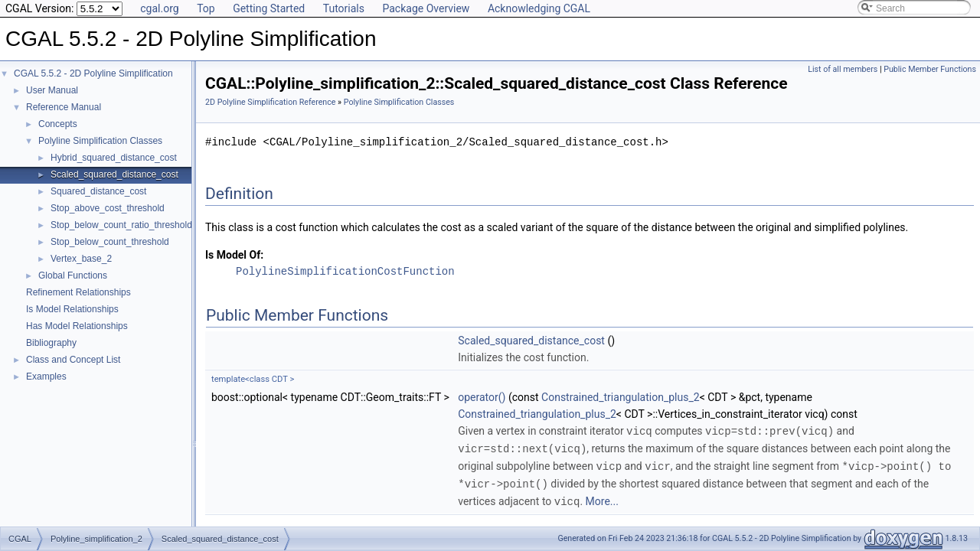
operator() (482, 397)
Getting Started (269, 8)
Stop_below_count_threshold (110, 242)
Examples (46, 377)
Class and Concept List (73, 360)
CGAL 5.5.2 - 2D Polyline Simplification (93, 73)
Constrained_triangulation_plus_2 (621, 397)
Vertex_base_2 (81, 259)
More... (602, 498)
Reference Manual (64, 107)
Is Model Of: (234, 255)
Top (206, 8)
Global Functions (73, 275)
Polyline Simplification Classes (100, 141)
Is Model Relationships (72, 309)
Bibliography (51, 343)
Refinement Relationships (78, 292)
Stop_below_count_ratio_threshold (121, 225)
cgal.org (159, 8)
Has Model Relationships (77, 326)
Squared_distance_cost (98, 191)
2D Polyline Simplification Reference (270, 102)
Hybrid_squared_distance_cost (114, 158)
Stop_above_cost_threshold (108, 208)
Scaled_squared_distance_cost (114, 174)
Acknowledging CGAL (539, 8)
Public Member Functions (930, 69)
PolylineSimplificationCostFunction (345, 271)
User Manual (52, 90)
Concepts (58, 124)
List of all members (843, 69)
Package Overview (426, 8)
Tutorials (344, 8)
